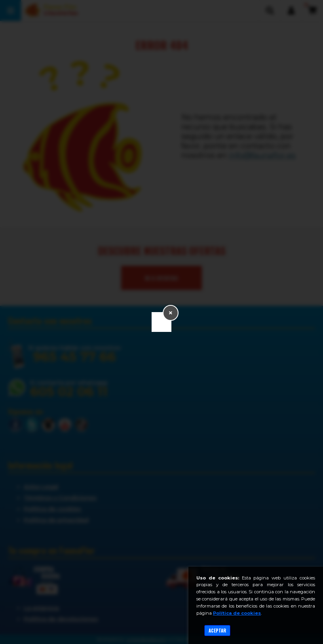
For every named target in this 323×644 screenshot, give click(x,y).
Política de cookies (237, 613)
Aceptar (217, 631)
